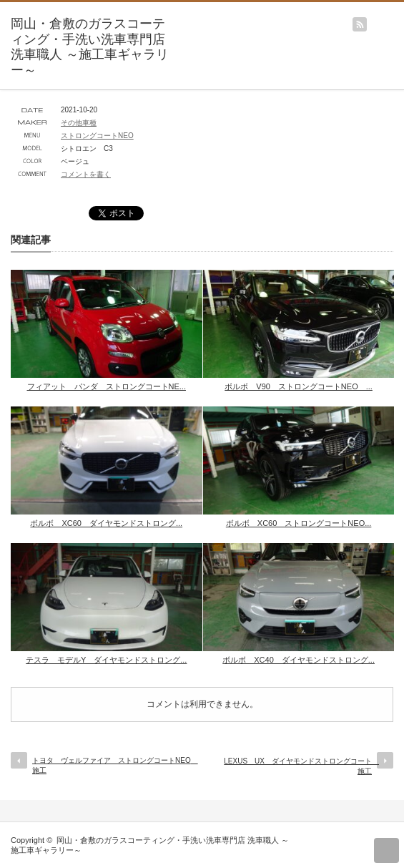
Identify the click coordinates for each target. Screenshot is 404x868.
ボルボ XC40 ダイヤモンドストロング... (299, 660)
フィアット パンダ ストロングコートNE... (107, 386)
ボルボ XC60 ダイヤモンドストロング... (106, 523)
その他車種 (79, 123)
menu (397, 17)
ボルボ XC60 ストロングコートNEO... (299, 523)
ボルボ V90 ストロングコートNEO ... (299, 386)
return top (386, 850)
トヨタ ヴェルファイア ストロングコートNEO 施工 (113, 765)
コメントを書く (86, 174)
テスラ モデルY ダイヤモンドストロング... (106, 660)
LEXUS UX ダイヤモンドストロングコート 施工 (301, 766)
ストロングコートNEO (97, 136)
